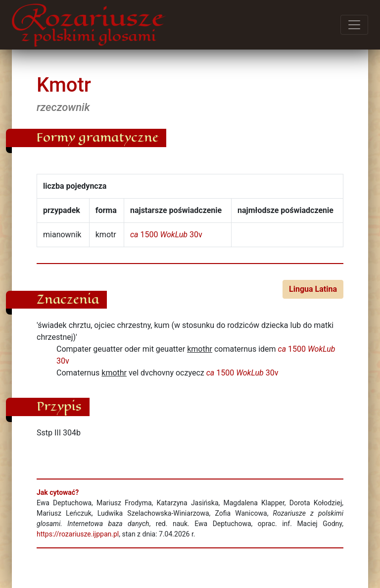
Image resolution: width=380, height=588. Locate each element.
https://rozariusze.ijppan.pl (78, 534)
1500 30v (166, 235)
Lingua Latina (313, 289)
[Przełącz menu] (354, 25)
